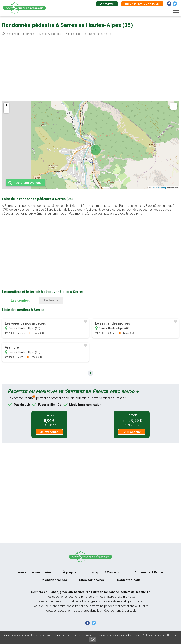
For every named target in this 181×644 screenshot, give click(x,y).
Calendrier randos (54, 580)
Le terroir (51, 300)
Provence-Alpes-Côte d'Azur (52, 34)
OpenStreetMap (159, 188)
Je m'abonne (49, 432)
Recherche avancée (27, 183)
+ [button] (6, 105)
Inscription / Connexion (105, 572)
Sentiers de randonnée (20, 34)
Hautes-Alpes (79, 34)
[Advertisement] (90, 69)
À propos (107, 4)
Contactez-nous (129, 580)
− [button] (6, 110)
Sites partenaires (92, 580)
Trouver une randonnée (33, 572)
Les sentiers (20, 300)
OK (93, 640)
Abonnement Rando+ (150, 572)
